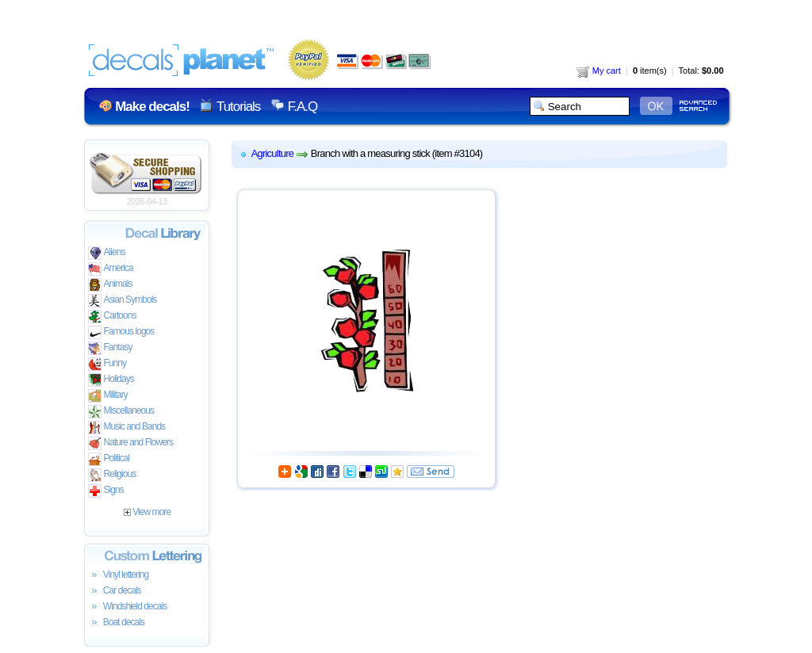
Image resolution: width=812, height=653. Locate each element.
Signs (106, 491)
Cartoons (112, 317)
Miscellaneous (121, 412)
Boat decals (117, 623)
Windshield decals (128, 607)
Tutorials (238, 107)
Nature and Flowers (130, 443)
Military (108, 396)
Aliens (107, 253)
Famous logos (121, 332)
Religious (112, 475)
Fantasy (110, 348)
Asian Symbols (123, 301)
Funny (107, 364)
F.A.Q (303, 107)
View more (147, 512)
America (111, 269)
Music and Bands (127, 428)
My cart (599, 71)
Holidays (111, 380)
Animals (110, 285)
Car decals (115, 591)
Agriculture (273, 153)
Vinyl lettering (119, 575)
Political (109, 459)
